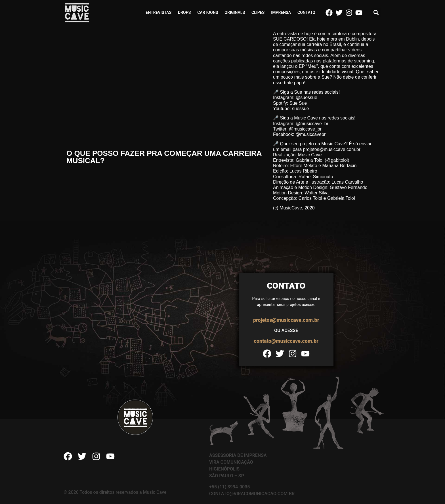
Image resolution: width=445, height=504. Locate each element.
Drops (184, 12)
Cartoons (208, 12)
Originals (235, 12)
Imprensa (281, 12)
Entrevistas (159, 12)
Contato (306, 12)
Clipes (258, 12)
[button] (376, 13)
